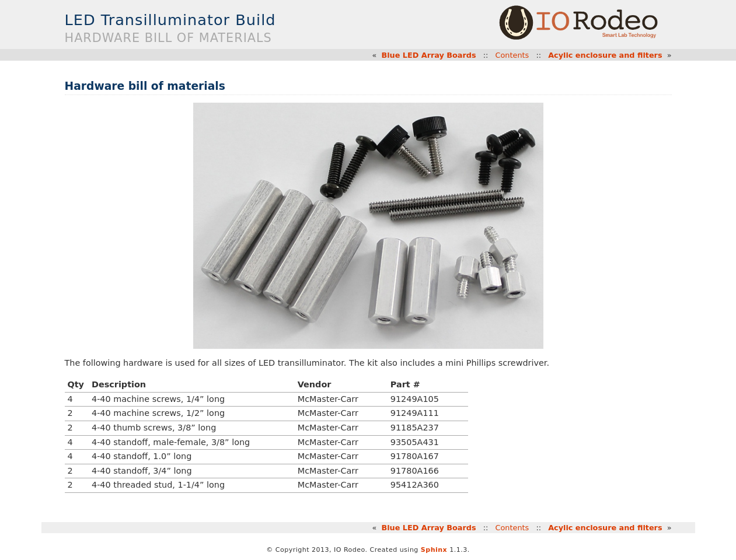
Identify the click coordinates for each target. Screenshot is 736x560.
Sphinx (434, 550)
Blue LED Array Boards (428, 55)
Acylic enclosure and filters (605, 55)
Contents (512, 55)
